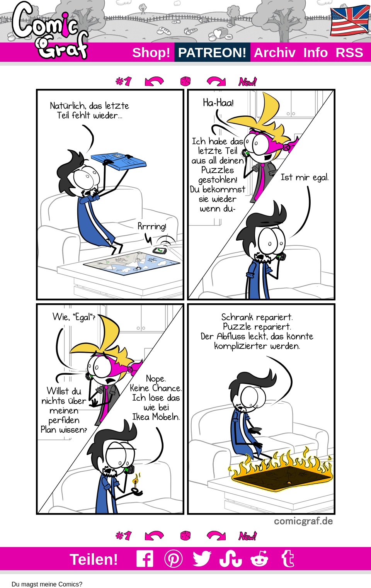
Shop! (151, 52)
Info (316, 52)
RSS (350, 52)
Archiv (275, 52)
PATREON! (212, 52)
